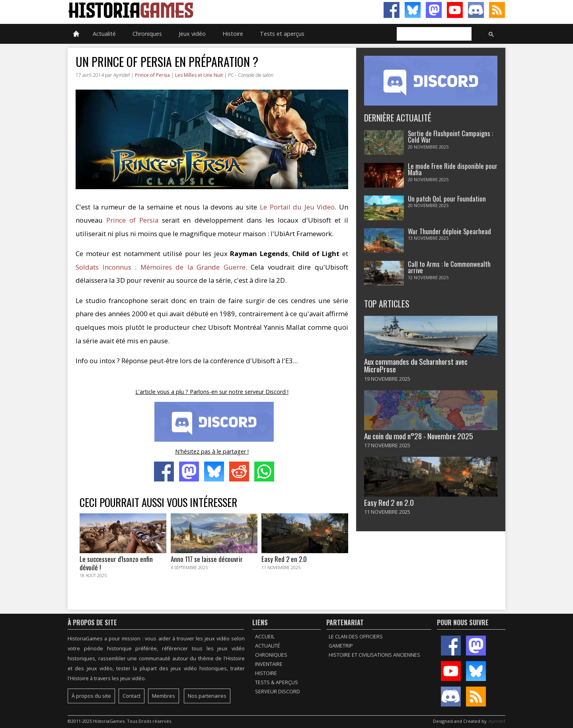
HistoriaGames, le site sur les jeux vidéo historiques (177, 10)
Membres (164, 696)
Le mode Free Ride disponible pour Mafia (453, 169)
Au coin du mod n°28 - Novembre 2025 (419, 436)
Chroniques (147, 34)
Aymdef (497, 721)
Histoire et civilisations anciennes (374, 655)
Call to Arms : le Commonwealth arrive (449, 267)
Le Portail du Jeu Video (297, 207)
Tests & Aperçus (277, 682)
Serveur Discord (278, 692)
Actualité (104, 34)
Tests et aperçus (282, 34)
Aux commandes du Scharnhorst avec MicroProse (416, 365)
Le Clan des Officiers (356, 637)
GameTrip (341, 646)
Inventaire (269, 664)
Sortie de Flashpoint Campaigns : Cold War (450, 137)
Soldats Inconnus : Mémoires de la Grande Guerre (161, 267)
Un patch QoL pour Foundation (447, 199)
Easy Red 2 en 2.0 (389, 502)
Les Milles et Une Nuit (199, 75)
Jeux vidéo (192, 34)
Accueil (265, 637)
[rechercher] (433, 34)
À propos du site (91, 696)
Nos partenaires (207, 696)
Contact (132, 696)
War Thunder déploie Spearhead (449, 231)
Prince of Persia (152, 75)
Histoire (233, 34)
